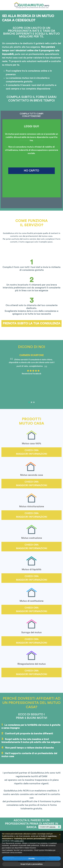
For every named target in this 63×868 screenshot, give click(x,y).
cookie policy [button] (19, 844)
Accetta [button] (32, 861)
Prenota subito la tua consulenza (31, 324)
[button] (29, 402)
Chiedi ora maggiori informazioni (32, 452)
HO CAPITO (31, 171)
